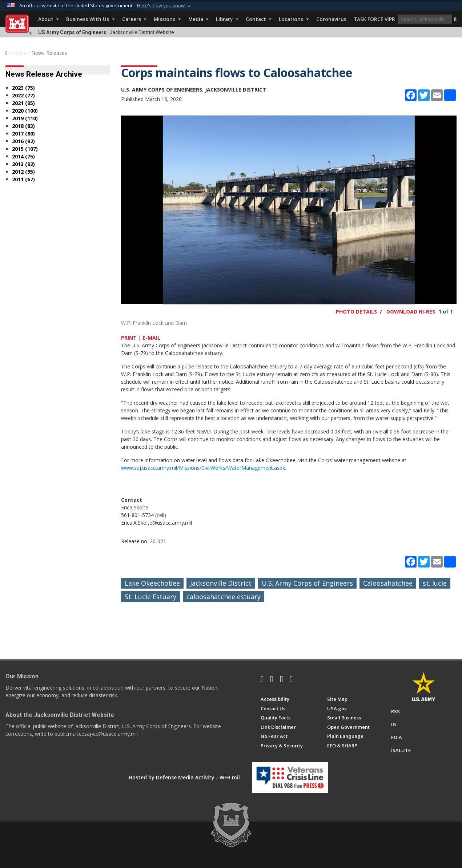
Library (227, 19)
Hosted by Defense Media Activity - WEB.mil (184, 777)
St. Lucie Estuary (150, 597)
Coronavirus (331, 19)
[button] (455, 20)
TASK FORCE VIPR (374, 19)
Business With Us (90, 19)
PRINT (129, 338)
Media (198, 19)
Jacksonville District (221, 583)
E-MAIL (151, 338)
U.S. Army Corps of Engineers (307, 583)
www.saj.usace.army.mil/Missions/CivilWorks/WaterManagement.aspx (203, 468)
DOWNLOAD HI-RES (411, 312)
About (49, 19)
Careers (134, 19)
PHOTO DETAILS (356, 312)
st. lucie (435, 583)
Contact (259, 19)
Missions (167, 19)
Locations (294, 19)
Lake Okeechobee (152, 583)
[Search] (425, 19)
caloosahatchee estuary (224, 597)
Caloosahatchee (388, 583)
